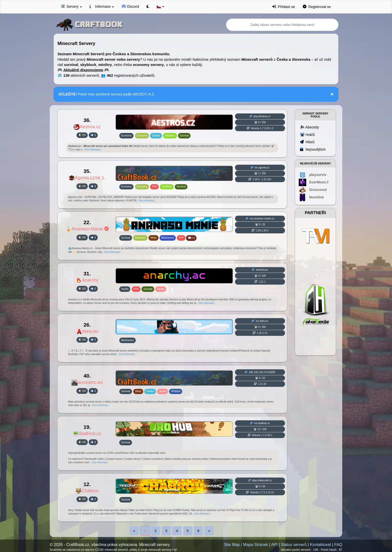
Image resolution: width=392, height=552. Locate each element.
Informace (102, 6)
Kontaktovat (320, 545)
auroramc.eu (87, 382)
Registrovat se (317, 6)
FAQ (338, 545)
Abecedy (309, 127)
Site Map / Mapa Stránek (246, 545)
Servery (71, 6)
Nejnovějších (313, 149)
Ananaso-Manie (87, 229)
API (274, 545)
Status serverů (294, 545)
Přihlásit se (284, 6)
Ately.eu (87, 331)
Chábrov (87, 491)
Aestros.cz (87, 127)
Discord (130, 6)
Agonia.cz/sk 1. (87, 178)
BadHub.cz (87, 434)
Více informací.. (93, 150)
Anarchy (87, 280)
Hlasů (307, 142)
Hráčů (307, 134)
